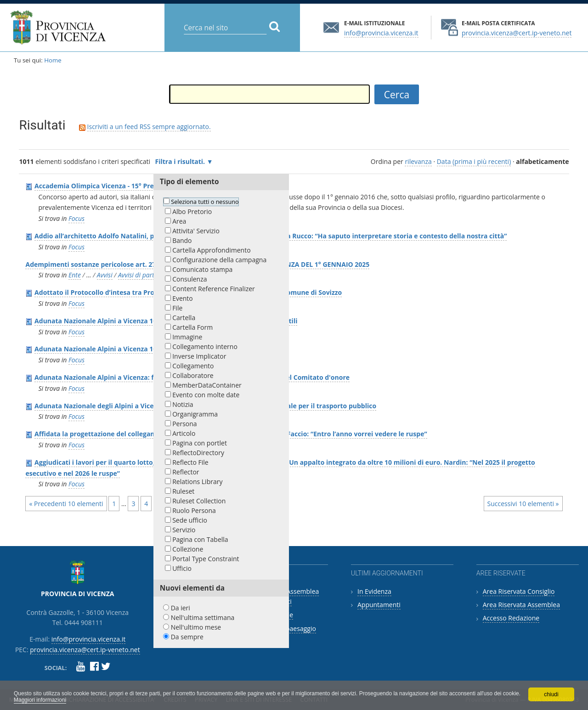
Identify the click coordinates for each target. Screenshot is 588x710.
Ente (75, 275)
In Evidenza (374, 591)
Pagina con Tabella (200, 539)
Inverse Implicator (199, 356)
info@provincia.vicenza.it (381, 32)
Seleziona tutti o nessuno (205, 202)
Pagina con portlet (200, 443)
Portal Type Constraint (206, 559)
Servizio (184, 530)
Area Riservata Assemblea (521, 605)
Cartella (184, 318)
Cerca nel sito (184, 20)
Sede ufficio (190, 520)
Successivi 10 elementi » (523, 504)
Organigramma (195, 414)
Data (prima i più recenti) (474, 161)
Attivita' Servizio (196, 231)
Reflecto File (190, 462)
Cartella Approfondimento (211, 250)
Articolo (184, 433)
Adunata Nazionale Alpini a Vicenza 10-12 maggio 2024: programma (142, 349)
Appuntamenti (379, 605)
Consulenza (189, 279)
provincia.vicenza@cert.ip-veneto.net (517, 32)
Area (179, 221)
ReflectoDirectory (198, 453)
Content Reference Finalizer (214, 289)
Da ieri (181, 608)
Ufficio (182, 568)
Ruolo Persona (194, 510)
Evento (183, 298)
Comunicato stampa (202, 269)
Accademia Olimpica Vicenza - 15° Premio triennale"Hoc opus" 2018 (142, 186)
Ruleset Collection (199, 501)
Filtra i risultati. (180, 161)
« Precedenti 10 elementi (66, 504)
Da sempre (187, 637)
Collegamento (193, 366)
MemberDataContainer (207, 385)
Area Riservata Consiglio (519, 591)
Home (53, 60)
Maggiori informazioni (40, 700)
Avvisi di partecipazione (151, 275)
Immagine (187, 337)
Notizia (183, 404)
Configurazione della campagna (219, 260)
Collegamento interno (205, 347)
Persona (184, 424)
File (177, 308)
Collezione (188, 549)
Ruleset (183, 491)
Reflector (186, 472)
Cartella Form (192, 327)
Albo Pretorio (192, 211)
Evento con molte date (206, 395)
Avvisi (105, 275)
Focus (76, 218)
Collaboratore (193, 375)
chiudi (551, 694)
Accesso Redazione (511, 618)
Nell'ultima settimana (203, 617)
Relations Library (197, 482)
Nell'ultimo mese (196, 627)
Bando (182, 240)
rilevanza (418, 161)
